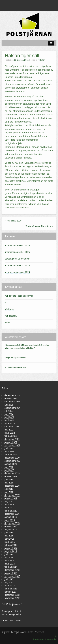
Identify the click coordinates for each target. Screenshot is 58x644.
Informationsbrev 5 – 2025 (17, 252)
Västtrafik (9, 309)
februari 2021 (11, 455)
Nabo (7, 322)
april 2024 (9, 417)
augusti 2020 (11, 464)
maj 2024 (9, 414)
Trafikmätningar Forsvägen (39, 226)
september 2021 (12, 445)
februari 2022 (11, 436)
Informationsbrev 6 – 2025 (17, 245)
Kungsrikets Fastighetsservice (19, 296)
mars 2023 (10, 423)
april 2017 (9, 505)
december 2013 (12, 570)
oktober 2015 (11, 526)
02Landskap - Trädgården (15, 367)
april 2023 (9, 420)
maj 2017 (9, 501)
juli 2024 (9, 411)
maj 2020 (9, 467)
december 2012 (12, 595)
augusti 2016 (11, 517)
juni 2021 (9, 448)
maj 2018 (9, 492)
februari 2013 (11, 589)
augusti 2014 (11, 551)
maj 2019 (9, 483)
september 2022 (12, 427)
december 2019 (12, 473)
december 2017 (12, 495)
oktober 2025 (11, 399)
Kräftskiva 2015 (14, 221)
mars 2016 (10, 520)
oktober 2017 (11, 498)
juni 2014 (9, 554)
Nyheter (41, 60)
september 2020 (12, 461)
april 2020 (9, 470)
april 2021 (9, 452)
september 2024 (12, 408)
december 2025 (12, 395)
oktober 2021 (11, 442)
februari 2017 (11, 511)
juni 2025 (9, 405)
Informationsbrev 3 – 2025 (17, 265)
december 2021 (12, 439)
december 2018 (12, 486)
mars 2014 (10, 564)
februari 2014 (11, 567)
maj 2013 (9, 582)
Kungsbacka (11, 316)
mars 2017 (10, 508)
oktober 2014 (11, 548)
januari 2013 (10, 592)
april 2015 (9, 539)
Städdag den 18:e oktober (17, 259)
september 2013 (12, 576)
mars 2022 (10, 433)
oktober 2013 (11, 573)
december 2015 (12, 523)
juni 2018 (9, 489)
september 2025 (12, 402)
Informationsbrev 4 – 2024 (17, 272)
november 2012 (12, 598)
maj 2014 (9, 557)
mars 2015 (10, 542)
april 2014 (9, 561)
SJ (6, 302)
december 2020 (12, 458)
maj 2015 (9, 536)
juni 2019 (9, 480)
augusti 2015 (11, 529)
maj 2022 (9, 430)
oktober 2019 (11, 476)
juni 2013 (9, 579)
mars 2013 (10, 586)
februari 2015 (11, 545)
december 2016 (12, 514)
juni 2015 (9, 533)
